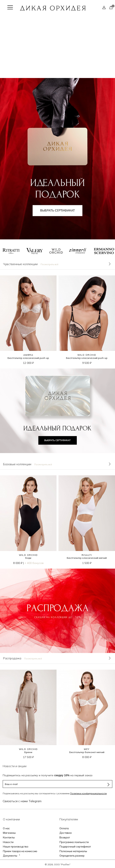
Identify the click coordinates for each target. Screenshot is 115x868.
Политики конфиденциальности (88, 793)
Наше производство (16, 847)
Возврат (65, 837)
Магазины (9, 833)
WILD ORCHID (87, 355)
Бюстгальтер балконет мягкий (87, 752)
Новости (8, 842)
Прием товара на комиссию (20, 851)
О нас (6, 828)
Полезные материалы (73, 851)
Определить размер (72, 856)
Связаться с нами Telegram (22, 801)
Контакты (9, 837)
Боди (28, 558)
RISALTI (87, 555)
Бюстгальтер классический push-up (28, 358)
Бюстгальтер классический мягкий (87, 558)
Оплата (64, 828)
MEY (87, 749)
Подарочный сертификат (75, 847)
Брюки (28, 752)
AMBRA (28, 355)
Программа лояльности (74, 842)
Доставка (66, 833)
